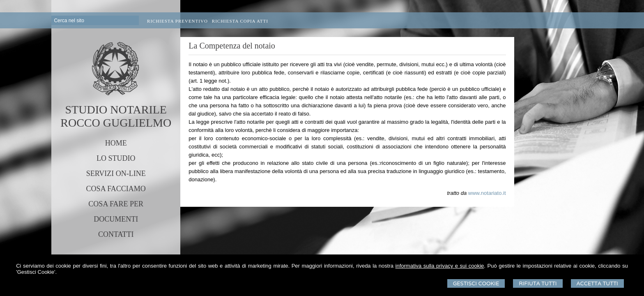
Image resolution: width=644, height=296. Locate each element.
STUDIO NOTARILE (116, 110)
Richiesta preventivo (177, 21)
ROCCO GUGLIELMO (116, 123)
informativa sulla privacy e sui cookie (440, 266)
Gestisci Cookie (476, 283)
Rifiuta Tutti (538, 283)
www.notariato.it (487, 193)
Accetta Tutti (597, 283)
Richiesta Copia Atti (240, 21)
